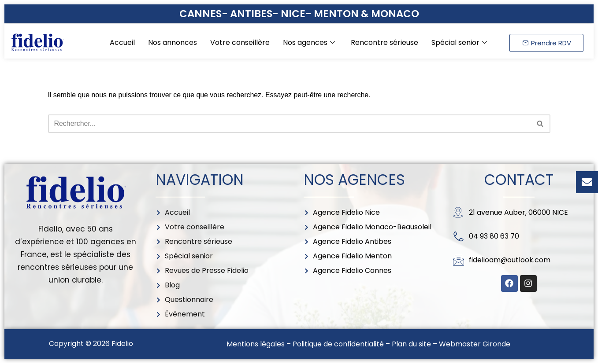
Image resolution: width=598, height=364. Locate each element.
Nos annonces (173, 42)
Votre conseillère (240, 42)
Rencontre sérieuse (384, 42)
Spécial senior (459, 42)
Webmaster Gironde (475, 345)
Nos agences (309, 42)
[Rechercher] (289, 124)
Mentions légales (256, 345)
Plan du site (411, 345)
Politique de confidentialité (338, 345)
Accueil (122, 42)
